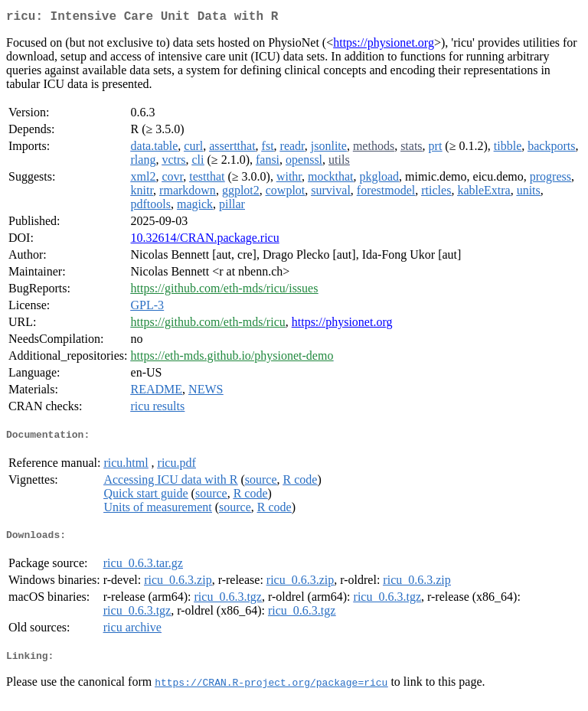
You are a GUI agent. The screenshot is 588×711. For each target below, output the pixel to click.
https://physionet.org (384, 46)
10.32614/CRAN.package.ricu (205, 241)
